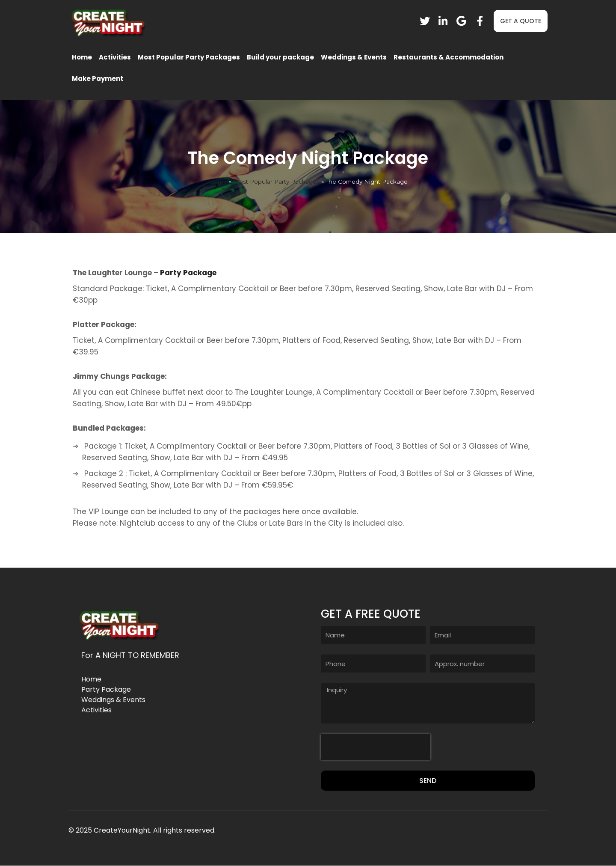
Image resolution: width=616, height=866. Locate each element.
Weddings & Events (354, 57)
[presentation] (376, 747)
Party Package (188, 273)
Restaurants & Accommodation (449, 57)
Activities (115, 57)
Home (82, 57)
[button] (521, 21)
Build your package (280, 57)
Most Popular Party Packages (189, 57)
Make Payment (98, 79)
